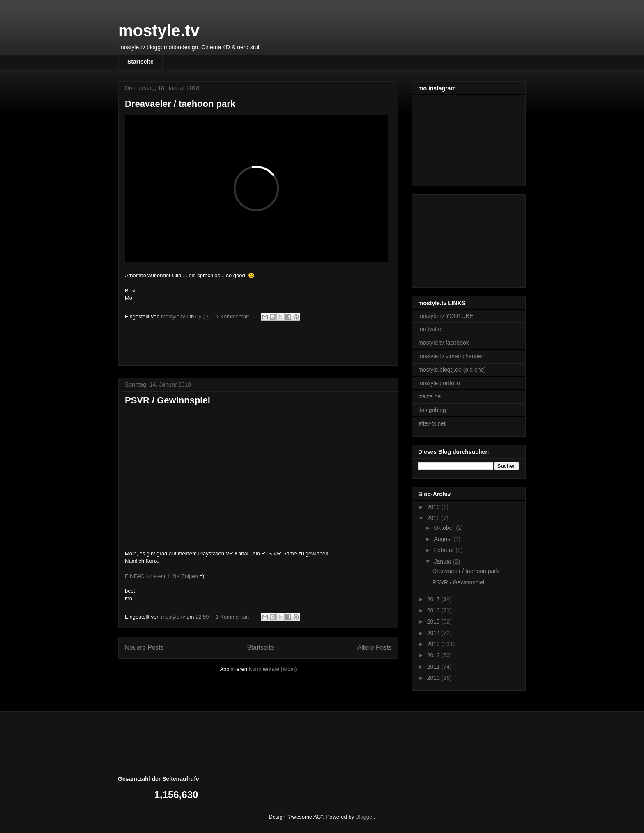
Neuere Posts (144, 648)
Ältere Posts (375, 648)
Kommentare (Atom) (273, 669)
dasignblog (432, 410)
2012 (434, 655)
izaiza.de (429, 396)
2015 (434, 621)
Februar (445, 550)
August (443, 539)
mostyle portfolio (439, 383)
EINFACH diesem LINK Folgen (161, 576)
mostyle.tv (159, 30)
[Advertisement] (258, 347)
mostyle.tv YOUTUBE (446, 316)
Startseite (140, 62)
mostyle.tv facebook (444, 343)
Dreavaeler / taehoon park (180, 104)
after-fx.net (432, 423)
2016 (434, 610)
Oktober (445, 528)
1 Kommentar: (233, 316)
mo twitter (431, 329)
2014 (434, 633)
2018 (434, 518)
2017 (434, 599)
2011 (434, 667)
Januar (443, 561)
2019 (434, 507)
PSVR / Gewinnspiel (168, 400)
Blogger (365, 817)
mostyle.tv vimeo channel (450, 356)
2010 (434, 678)
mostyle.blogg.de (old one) (452, 370)
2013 (434, 644)
